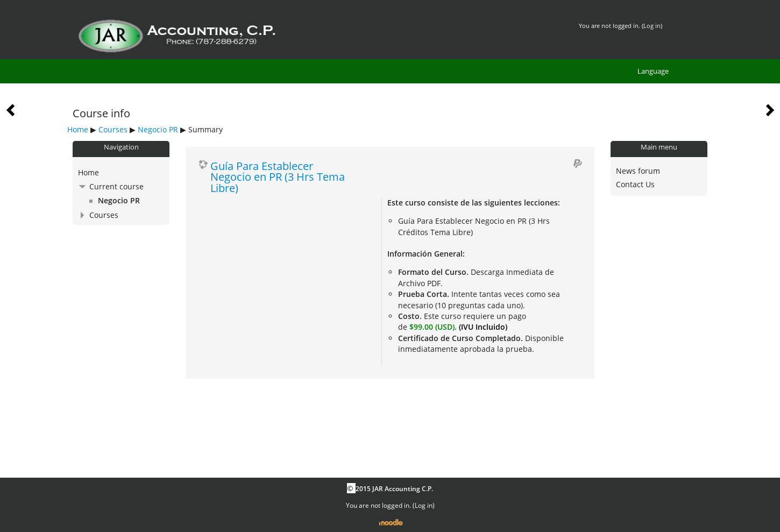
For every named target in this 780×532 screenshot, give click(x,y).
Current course (116, 186)
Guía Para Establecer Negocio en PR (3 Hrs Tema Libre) (278, 177)
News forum (638, 171)
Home (78, 129)
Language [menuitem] (653, 71)
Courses (113, 129)
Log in (652, 26)
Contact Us (635, 184)
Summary (205, 129)
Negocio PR (158, 129)
